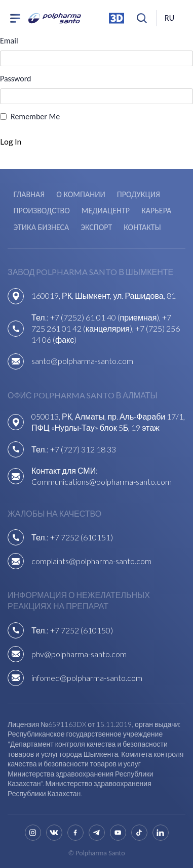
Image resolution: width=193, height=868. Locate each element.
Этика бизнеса (42, 227)
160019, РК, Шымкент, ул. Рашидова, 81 (104, 295)
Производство (42, 211)
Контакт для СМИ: (65, 470)
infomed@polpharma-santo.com (87, 678)
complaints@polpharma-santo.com (91, 561)
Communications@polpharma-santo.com (102, 482)
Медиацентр (106, 211)
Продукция (139, 194)
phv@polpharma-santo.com (79, 654)
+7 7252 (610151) (82, 537)
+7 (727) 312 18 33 (83, 449)
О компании (81, 194)
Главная (29, 194)
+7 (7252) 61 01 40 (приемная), (106, 317)
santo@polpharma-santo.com (82, 361)
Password (16, 79)
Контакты (142, 227)
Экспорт (96, 227)
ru (169, 18)
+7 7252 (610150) (82, 630)
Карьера (156, 211)
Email (9, 41)
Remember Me (35, 117)
